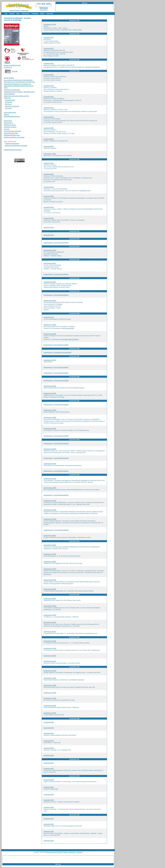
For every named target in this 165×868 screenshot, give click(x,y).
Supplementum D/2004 (50, 449)
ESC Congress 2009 (68, 328)
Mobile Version (44, 8)
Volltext (48, 4)
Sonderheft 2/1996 (49, 800)
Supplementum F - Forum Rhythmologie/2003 (56, 495)
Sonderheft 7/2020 (49, 163)
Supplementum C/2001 (50, 615)
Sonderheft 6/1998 (49, 722)
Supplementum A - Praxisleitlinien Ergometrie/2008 (57, 352)
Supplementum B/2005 (50, 428)
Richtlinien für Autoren (10, 125)
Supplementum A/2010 (50, 301)
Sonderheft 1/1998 (49, 755)
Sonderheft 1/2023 (49, 48)
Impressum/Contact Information (12, 131)
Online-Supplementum (10, 112)
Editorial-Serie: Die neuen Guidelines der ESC (16, 96)
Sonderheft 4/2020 (49, 196)
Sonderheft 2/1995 (49, 824)
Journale (12, 14)
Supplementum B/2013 (50, 263)
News (18, 14)
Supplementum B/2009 (50, 334)
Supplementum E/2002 (50, 554)
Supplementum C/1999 (50, 698)
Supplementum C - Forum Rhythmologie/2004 (56, 458)
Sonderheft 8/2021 (49, 75)
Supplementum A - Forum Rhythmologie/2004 (56, 471)
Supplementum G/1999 (50, 671)
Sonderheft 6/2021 (49, 97)
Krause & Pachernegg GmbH (54, 852)
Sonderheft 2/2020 (49, 218)
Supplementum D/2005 (50, 410)
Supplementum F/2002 (50, 545)
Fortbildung (35, 14)
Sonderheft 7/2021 (49, 86)
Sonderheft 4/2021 (49, 117)
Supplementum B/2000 (50, 656)
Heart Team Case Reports (12, 106)
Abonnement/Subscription (11, 133)
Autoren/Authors (8, 123)
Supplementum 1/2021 (50, 154)
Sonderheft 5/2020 (49, 187)
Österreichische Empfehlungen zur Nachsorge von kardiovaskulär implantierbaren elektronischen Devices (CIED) (19, 86)
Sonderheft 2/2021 (49, 139)
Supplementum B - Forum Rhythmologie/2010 (56, 295)
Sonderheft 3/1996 (49, 794)
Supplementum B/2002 (50, 580)
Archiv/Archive (8, 67)
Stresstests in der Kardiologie (12, 90)
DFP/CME (15, 71)
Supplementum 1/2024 (50, 24)
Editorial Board (8, 121)
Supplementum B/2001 (50, 622)
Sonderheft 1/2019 (49, 235)
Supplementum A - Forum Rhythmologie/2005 (56, 436)
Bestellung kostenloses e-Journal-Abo (14, 137)
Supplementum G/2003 (50, 488)
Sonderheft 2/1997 (49, 769)
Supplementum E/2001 (50, 599)
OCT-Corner (8, 108)
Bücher (42, 14)
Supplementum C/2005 (50, 417)
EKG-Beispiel (9, 102)
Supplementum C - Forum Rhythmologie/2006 (56, 380)
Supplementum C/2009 (50, 325)
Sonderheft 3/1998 (49, 741)
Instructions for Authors (10, 127)
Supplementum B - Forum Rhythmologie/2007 (56, 367)
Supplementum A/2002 (50, 589)
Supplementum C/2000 (50, 648)
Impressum (50, 14)
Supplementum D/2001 (50, 606)
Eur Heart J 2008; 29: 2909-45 (70, 339)
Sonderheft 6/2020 (49, 174)
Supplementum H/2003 (50, 479)
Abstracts (6, 115)
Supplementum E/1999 (50, 685)
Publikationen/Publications (12, 143)
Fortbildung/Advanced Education (13, 150)
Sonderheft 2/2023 (49, 37)
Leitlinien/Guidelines (9, 94)
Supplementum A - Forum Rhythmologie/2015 (56, 243)
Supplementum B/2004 (50, 464)
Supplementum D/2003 (50, 510)
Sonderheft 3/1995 (49, 819)
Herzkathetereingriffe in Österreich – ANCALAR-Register (19, 92)
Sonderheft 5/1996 (49, 780)
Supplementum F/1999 (50, 678)
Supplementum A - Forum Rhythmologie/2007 (56, 373)
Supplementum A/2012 (50, 282)
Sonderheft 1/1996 (49, 807)
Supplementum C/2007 (50, 360)
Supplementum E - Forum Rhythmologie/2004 (56, 443)
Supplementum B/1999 (50, 706)
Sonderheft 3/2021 (49, 128)
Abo (6, 14)
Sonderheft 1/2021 (49, 146)
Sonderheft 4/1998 (49, 733)
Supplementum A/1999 (50, 713)
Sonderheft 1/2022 (49, 63)
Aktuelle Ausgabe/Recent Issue (12, 65)
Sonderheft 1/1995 (49, 831)
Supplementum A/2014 (50, 250)
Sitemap (65, 852)
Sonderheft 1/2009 (49, 317)
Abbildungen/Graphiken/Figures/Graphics (16, 146)
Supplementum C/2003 (50, 519)
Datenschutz (72, 852)
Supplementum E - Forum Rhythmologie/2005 (56, 405)
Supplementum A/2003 (50, 536)
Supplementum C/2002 (50, 569)
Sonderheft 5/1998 (49, 728)
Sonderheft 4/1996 (49, 787)
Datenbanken (26, 14)
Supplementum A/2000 (50, 661)
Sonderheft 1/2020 (49, 227)
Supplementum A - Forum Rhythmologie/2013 (56, 274)
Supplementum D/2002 (50, 562)
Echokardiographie (10, 100)
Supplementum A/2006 (50, 393)
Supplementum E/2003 (50, 501)
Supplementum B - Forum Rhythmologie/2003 (56, 530)
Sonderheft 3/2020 (49, 207)
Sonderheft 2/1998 (49, 748)
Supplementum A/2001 (50, 632)
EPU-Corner (8, 104)
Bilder (43, 4)
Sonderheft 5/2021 (49, 108)
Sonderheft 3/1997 (49, 763)
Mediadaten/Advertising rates (12, 135)
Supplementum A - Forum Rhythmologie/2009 (56, 345)
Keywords (7, 129)
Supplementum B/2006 (50, 386)
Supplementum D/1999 (50, 693)
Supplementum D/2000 (50, 641)
